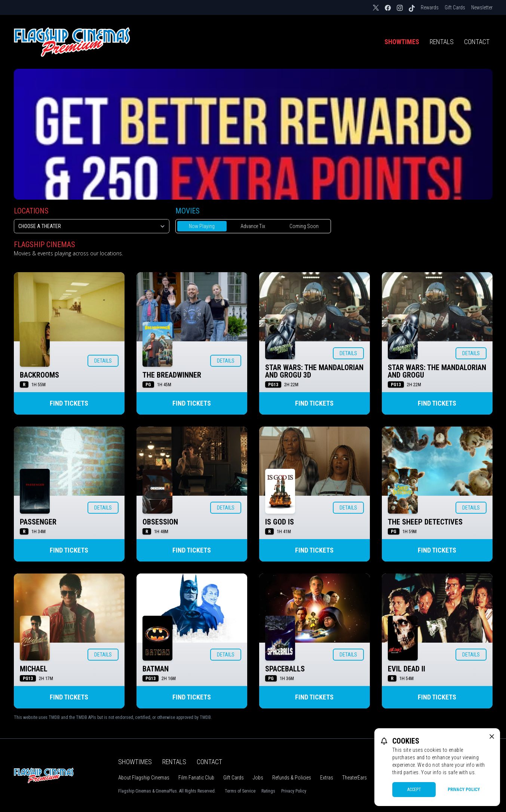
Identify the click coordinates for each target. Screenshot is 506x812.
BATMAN (156, 669)
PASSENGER (38, 522)
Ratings (268, 791)
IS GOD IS (280, 522)
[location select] (92, 226)
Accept (414, 790)
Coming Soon (304, 226)
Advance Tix (253, 226)
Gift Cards (455, 7)
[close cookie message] (492, 736)
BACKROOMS (39, 375)
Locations (31, 211)
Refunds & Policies (292, 778)
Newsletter (482, 7)
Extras (327, 778)
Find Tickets (69, 403)
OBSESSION (160, 522)
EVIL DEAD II (407, 669)
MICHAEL (34, 669)
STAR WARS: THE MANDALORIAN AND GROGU (437, 371)
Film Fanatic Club (196, 778)
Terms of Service (240, 791)
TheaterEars (355, 778)
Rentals (442, 42)
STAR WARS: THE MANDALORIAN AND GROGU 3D (314, 371)
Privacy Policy (294, 791)
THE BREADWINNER (172, 375)
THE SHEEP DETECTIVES (425, 522)
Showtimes (402, 42)
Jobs (258, 778)
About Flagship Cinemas (144, 778)
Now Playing (202, 226)
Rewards (430, 7)
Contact (477, 42)
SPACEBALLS (285, 669)
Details (103, 361)
